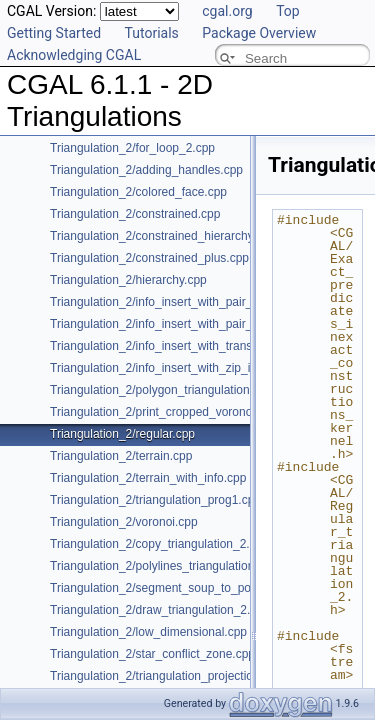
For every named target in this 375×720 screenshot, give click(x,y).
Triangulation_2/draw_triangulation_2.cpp (160, 610)
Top (288, 11)
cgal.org (227, 11)
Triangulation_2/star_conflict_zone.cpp (152, 654)
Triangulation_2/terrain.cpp (121, 456)
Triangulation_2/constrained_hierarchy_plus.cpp (177, 236)
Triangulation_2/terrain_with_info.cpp (148, 478)
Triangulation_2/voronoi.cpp (124, 522)
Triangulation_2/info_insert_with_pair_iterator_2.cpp (188, 302)
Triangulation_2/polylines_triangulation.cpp (163, 566)
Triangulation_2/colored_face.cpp (138, 192)
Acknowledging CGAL (74, 55)
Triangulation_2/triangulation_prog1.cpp (155, 500)
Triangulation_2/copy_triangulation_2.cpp (159, 544)
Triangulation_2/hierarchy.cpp (128, 280)
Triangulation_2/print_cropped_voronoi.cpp (164, 412)
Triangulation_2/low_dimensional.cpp (148, 632)
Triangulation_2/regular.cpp (122, 434)
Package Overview (259, 33)
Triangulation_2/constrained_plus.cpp (149, 258)
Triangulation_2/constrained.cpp (135, 214)
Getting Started (54, 33)
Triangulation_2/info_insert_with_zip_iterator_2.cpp (185, 368)
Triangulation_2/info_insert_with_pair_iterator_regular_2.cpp (210, 324)
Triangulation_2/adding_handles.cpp (146, 170)
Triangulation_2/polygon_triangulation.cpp (161, 390)
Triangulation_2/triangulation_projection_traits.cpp (182, 676)
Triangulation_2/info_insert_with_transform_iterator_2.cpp (203, 346)
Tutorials (152, 33)
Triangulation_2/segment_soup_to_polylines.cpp (178, 588)
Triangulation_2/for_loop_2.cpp (132, 148)
